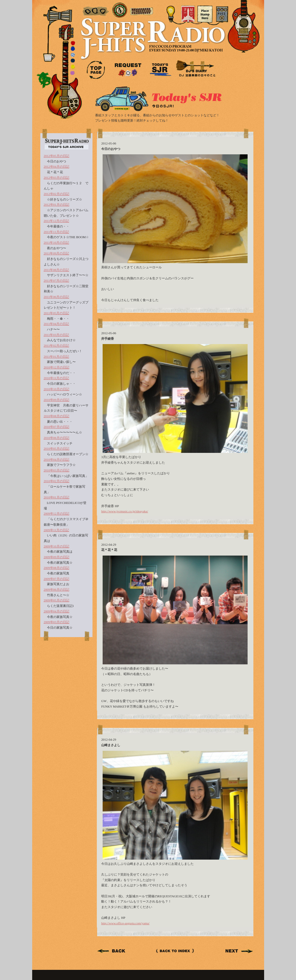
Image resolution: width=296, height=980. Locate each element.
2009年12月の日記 (57, 513)
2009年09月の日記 (57, 557)
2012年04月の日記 (57, 167)
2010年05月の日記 (57, 449)
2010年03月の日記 (57, 470)
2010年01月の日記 (57, 497)
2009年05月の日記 (57, 600)
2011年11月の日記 (56, 232)
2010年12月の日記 (57, 367)
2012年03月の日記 (57, 178)
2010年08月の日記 (57, 416)
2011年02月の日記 (57, 346)
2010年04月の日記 (57, 460)
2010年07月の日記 (57, 427)
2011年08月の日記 (57, 270)
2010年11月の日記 (57, 378)
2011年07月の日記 (57, 281)
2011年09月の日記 (57, 253)
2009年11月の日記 (57, 530)
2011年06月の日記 (57, 297)
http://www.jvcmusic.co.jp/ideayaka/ (125, 511)
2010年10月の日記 (57, 389)
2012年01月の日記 (57, 205)
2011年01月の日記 (57, 357)
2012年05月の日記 (57, 156)
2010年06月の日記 (57, 438)
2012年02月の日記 (57, 194)
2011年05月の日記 (57, 313)
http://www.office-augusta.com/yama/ (125, 923)
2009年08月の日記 (57, 568)
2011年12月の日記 (57, 221)
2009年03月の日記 (57, 622)
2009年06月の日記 (57, 590)
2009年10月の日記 (57, 546)
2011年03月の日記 (57, 335)
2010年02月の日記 (57, 481)
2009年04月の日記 (57, 611)
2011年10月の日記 (57, 243)
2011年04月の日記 (57, 324)
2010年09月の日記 (57, 400)
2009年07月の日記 (57, 579)
